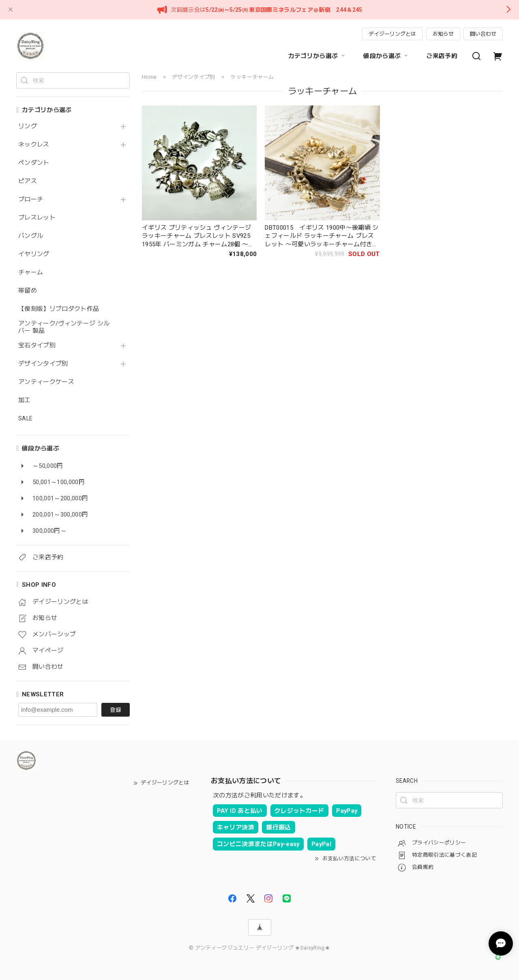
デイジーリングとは (392, 34)
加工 (25, 400)
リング (28, 126)
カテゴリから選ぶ (318, 56)
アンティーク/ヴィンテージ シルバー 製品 (64, 327)
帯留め (28, 291)
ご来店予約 (442, 56)
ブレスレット (37, 218)
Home (149, 77)
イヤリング (34, 254)
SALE (25, 419)
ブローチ (31, 199)
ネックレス (34, 145)
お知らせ (443, 34)
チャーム (31, 272)
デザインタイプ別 (43, 364)
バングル (31, 236)
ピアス (28, 181)
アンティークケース (46, 382)
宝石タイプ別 (40, 346)
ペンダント (34, 163)
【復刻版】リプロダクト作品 (59, 309)
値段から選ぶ (387, 56)
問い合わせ (483, 34)
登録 (116, 710)
